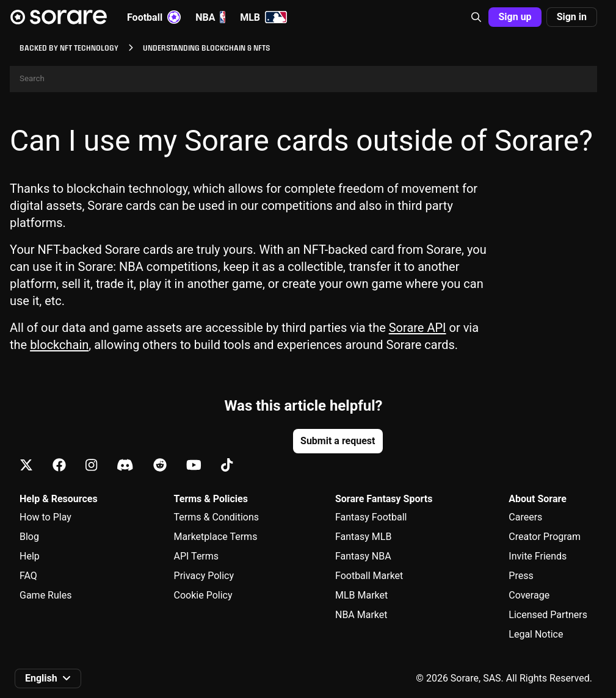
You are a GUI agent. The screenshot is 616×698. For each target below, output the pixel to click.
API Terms (197, 556)
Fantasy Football (371, 517)
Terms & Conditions (217, 517)
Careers (525, 517)
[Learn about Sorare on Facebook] (59, 466)
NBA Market (361, 615)
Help (30, 556)
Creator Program (545, 537)
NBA (210, 17)
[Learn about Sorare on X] (26, 466)
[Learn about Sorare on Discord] (125, 466)
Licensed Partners (548, 615)
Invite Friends (538, 556)
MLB (263, 17)
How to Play (45, 517)
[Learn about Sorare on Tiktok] (227, 466)
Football (154, 17)
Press (521, 576)
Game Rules (45, 595)
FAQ (28, 576)
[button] (476, 17)
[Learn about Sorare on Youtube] (194, 466)
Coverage (529, 595)
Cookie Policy (203, 595)
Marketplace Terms (216, 537)
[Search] (303, 79)
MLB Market (361, 595)
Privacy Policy (204, 576)
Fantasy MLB (363, 537)
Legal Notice (536, 634)
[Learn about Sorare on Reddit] (160, 466)
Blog (29, 537)
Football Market (369, 576)
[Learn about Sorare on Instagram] (91, 466)
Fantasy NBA (363, 556)
